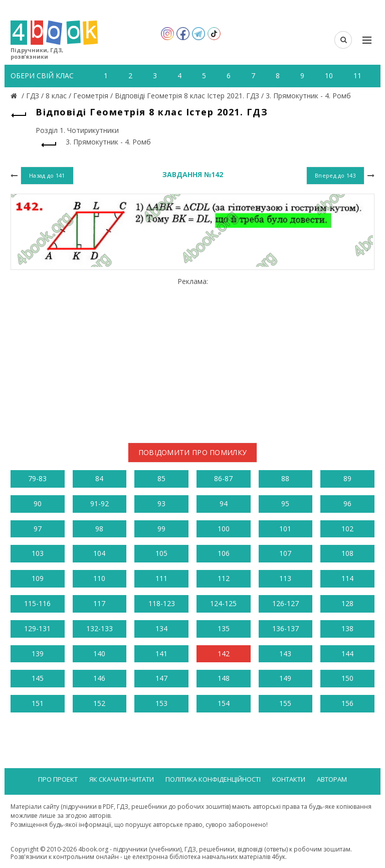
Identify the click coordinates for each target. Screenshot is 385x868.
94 (224, 503)
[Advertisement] (192, 356)
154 (224, 703)
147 (161, 678)
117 (99, 603)
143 (285, 654)
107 (285, 553)
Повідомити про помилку (193, 452)
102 (347, 529)
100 (224, 529)
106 (224, 553)
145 (38, 678)
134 (161, 628)
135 (224, 628)
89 (347, 478)
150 (347, 678)
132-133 (100, 628)
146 (99, 678)
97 (38, 529)
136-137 (285, 628)
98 (99, 529)
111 (161, 578)
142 (224, 654)
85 (161, 478)
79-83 (37, 478)
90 (38, 503)
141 (161, 654)
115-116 (37, 603)
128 (347, 603)
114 (347, 578)
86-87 (223, 478)
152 (99, 703)
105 (161, 553)
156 (347, 703)
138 (347, 628)
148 (224, 678)
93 (161, 503)
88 (285, 478)
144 (347, 654)
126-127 (285, 603)
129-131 (37, 628)
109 (38, 578)
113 (285, 578)
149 (285, 678)
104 (99, 553)
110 (99, 578)
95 (285, 503)
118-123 (162, 603)
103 (38, 553)
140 (99, 654)
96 (347, 503)
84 (99, 478)
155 (285, 703)
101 (285, 529)
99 (161, 529)
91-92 (100, 503)
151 (38, 703)
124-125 (223, 603)
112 (224, 578)
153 (161, 703)
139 (38, 654)
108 (347, 553)
